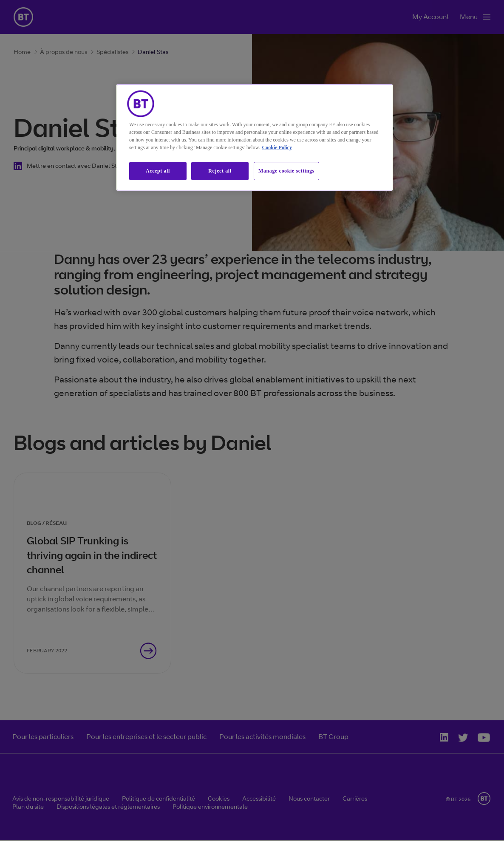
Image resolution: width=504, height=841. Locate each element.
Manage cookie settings (286, 171)
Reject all (220, 171)
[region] (255, 137)
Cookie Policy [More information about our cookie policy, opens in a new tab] (277, 147)
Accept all (158, 171)
